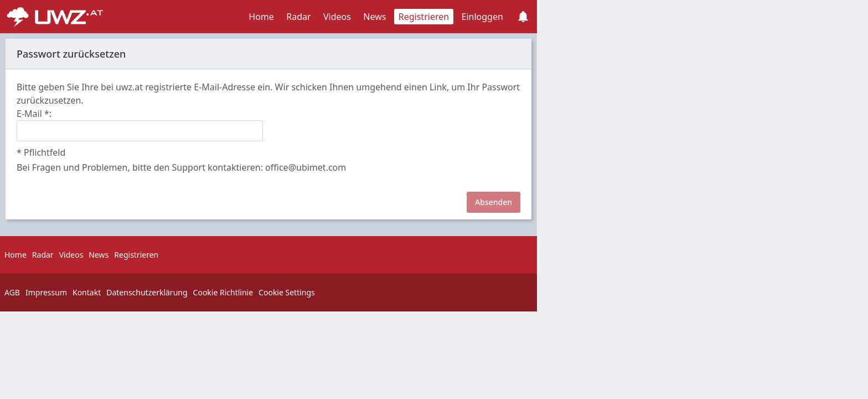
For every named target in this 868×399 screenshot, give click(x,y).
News (374, 17)
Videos (337, 17)
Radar (298, 17)
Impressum (46, 292)
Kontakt (87, 292)
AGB (12, 292)
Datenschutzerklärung (147, 292)
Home (261, 17)
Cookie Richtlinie (223, 292)
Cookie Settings (287, 292)
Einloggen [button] (482, 17)
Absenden (494, 202)
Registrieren (424, 17)
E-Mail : (34, 114)
